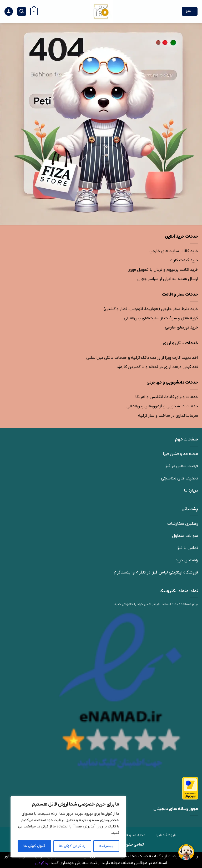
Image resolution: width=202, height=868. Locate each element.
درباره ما (191, 491)
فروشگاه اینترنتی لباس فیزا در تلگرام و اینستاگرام (156, 572)
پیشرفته (106, 846)
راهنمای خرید (187, 560)
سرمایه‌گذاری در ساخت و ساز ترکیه (168, 416)
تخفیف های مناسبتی (180, 478)
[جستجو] (22, 11)
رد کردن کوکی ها (72, 846)
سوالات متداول (185, 536)
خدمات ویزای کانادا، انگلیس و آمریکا (167, 397)
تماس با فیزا (187, 548)
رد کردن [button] (42, 863)
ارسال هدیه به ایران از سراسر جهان (168, 279)
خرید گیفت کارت (184, 260)
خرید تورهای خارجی (181, 327)
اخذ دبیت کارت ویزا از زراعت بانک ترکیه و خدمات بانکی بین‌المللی (142, 358)
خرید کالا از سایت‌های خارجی (174, 251)
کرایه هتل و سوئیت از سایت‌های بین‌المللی (161, 318)
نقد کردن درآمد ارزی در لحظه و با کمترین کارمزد (157, 367)
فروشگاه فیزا (166, 835)
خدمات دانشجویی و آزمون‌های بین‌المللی (162, 406)
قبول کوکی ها (34, 846)
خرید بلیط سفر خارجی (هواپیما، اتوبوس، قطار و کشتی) (151, 309)
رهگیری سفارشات (183, 524)
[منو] (190, 11)
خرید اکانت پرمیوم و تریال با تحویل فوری (163, 270)
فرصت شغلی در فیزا (181, 466)
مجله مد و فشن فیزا (180, 454)
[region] (68, 827)
